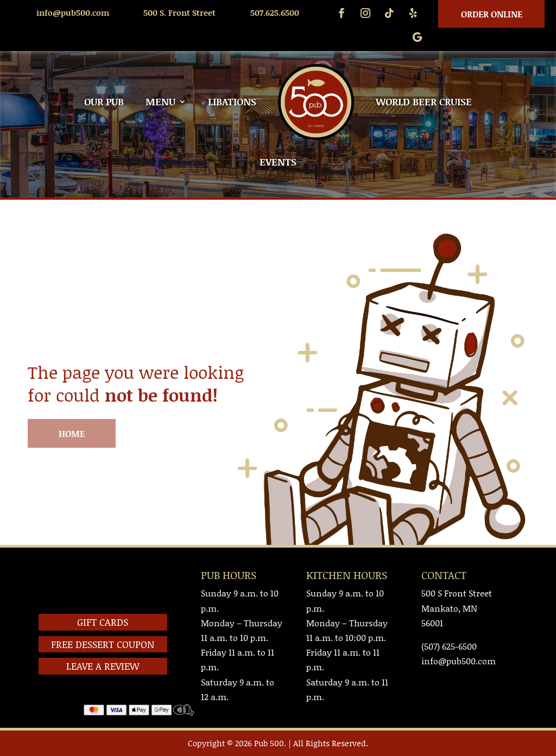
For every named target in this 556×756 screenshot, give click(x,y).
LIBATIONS (232, 101)
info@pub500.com (73, 12)
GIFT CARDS (103, 622)
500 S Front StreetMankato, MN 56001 (457, 608)
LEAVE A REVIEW (103, 666)
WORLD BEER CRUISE (424, 101)
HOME (72, 433)
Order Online (492, 14)
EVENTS (278, 162)
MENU (160, 101)
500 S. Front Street (179, 12)
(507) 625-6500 (449, 646)
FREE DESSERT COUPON (103, 644)
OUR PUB (104, 101)
